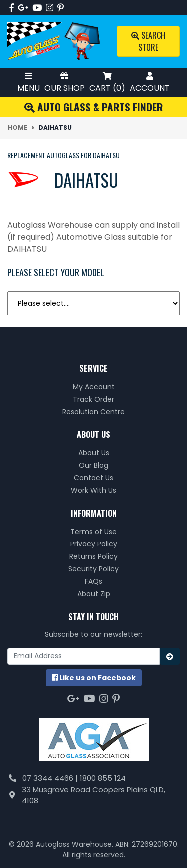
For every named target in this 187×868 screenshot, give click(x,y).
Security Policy (93, 569)
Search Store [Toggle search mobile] (148, 41)
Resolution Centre (93, 412)
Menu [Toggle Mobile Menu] (29, 82)
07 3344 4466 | (51, 778)
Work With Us (93, 490)
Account (150, 82)
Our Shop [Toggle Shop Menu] (65, 82)
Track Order (93, 399)
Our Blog (93, 465)
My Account (94, 387)
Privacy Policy (94, 544)
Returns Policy (93, 556)
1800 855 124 (103, 778)
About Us (94, 453)
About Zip (94, 594)
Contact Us (93, 478)
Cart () (107, 82)
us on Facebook (94, 678)
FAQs (93, 581)
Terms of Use (93, 532)
